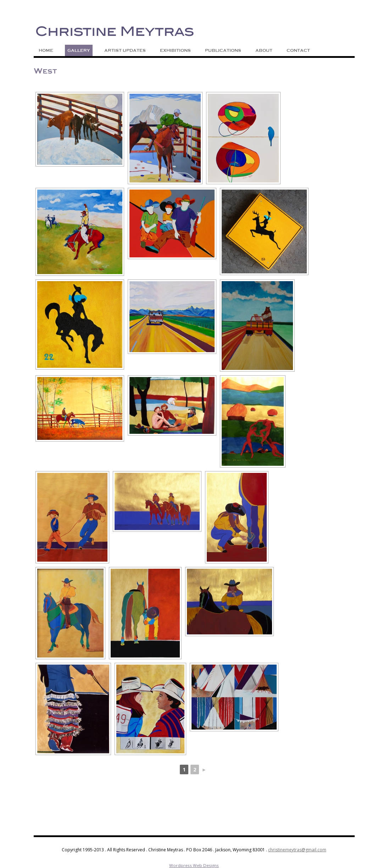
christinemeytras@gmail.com (297, 850)
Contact (298, 50)
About (264, 50)
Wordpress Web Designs (194, 865)
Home (46, 50)
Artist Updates (125, 50)
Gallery (79, 50)
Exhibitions (175, 50)
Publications (223, 50)
